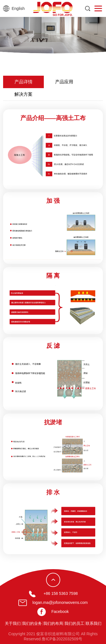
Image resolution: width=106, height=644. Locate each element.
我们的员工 (74, 623)
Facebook (60, 612)
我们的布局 (53, 623)
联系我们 (94, 623)
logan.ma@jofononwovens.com (60, 602)
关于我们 (13, 623)
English (18, 8)
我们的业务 (32, 623)
